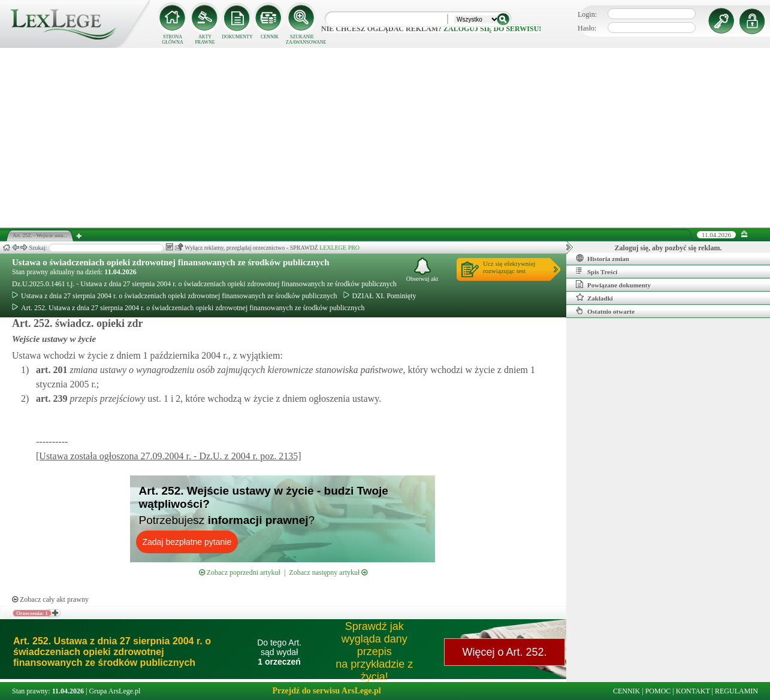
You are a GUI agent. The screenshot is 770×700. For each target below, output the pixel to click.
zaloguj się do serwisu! (492, 29)
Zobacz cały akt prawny (50, 599)
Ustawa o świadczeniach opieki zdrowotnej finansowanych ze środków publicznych (170, 262)
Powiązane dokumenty (613, 284)
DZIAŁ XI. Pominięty (380, 296)
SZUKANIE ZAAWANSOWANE (302, 40)
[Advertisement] (385, 138)
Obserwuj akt (422, 270)
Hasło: (587, 28)
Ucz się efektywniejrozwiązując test (509, 267)
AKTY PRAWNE (205, 40)
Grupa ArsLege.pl (114, 691)
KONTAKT (693, 691)
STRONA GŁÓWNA (173, 40)
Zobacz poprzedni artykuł (240, 572)
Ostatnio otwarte (605, 311)
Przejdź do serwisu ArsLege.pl (326, 691)
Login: (587, 14)
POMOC (658, 691)
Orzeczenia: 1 (32, 613)
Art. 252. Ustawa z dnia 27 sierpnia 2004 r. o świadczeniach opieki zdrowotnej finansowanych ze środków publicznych (188, 308)
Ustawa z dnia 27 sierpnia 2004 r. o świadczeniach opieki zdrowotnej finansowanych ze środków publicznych (175, 296)
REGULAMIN (736, 691)
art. (52, 370)
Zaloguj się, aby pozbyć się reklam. (668, 248)
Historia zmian (603, 258)
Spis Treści (597, 271)
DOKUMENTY (237, 37)
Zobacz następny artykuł (328, 572)
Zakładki (594, 298)
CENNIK (270, 37)
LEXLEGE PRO (339, 248)
